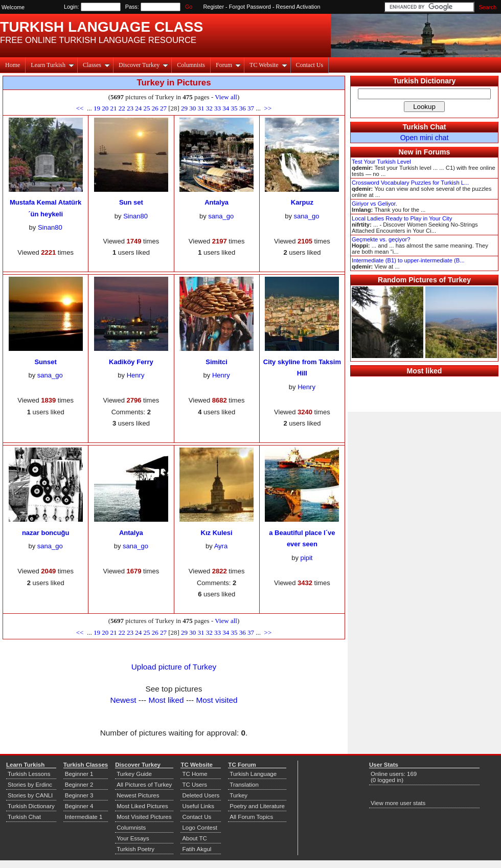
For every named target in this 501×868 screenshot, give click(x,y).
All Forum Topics (251, 817)
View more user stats (398, 803)
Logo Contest (200, 828)
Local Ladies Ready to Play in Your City (402, 218)
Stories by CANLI (30, 795)
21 (113, 108)
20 (105, 108)
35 (234, 108)
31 (201, 108)
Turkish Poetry (135, 849)
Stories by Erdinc (30, 785)
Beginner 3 (79, 795)
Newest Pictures (138, 795)
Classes (96, 65)
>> (267, 108)
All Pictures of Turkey (144, 785)
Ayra (221, 546)
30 (192, 108)
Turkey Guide (134, 774)
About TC (194, 838)
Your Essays (133, 838)
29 (184, 108)
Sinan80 (50, 227)
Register (214, 7)
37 (251, 108)
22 (122, 108)
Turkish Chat (425, 127)
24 (138, 108)
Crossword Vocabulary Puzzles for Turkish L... (410, 183)
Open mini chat (425, 138)
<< (81, 108)
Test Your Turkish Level (381, 162)
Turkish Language (253, 774)
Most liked (166, 700)
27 (163, 108)
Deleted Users (201, 795)
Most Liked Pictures (142, 806)
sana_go (221, 216)
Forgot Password (250, 7)
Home (13, 65)
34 (226, 108)
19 (97, 108)
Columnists (191, 65)
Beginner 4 (79, 806)
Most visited (217, 700)
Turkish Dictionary (425, 81)
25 (146, 108)
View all (226, 97)
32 (209, 108)
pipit (307, 558)
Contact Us (310, 65)
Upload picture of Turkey (174, 667)
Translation (244, 785)
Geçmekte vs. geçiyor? (381, 239)
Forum (228, 65)
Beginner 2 (79, 785)
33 (218, 108)
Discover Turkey (143, 65)
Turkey (238, 795)
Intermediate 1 (84, 817)
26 (155, 108)
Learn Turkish (52, 65)
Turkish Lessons (29, 774)
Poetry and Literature (257, 806)
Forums (437, 152)
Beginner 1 (79, 774)
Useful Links (198, 806)
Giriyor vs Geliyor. (374, 204)
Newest (123, 700)
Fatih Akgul (197, 849)
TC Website (268, 65)
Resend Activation (298, 7)
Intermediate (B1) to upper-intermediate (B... (408, 260)
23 (130, 108)
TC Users (195, 785)
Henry (136, 375)
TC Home (195, 774)
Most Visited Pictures (144, 817)
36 (243, 108)
